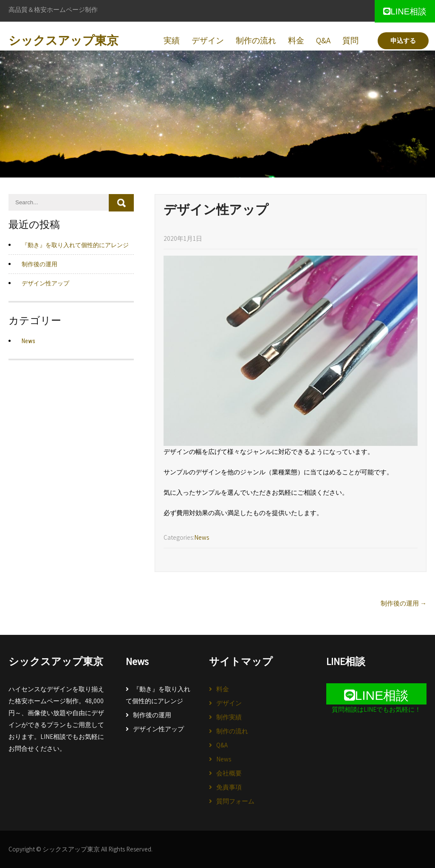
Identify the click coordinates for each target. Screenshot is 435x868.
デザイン (229, 703)
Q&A (222, 745)
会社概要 (229, 773)
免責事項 (229, 787)
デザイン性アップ (158, 729)
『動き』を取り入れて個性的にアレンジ (158, 695)
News (224, 759)
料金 (223, 689)
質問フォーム (235, 801)
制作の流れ (232, 731)
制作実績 (229, 717)
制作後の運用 (152, 715)
